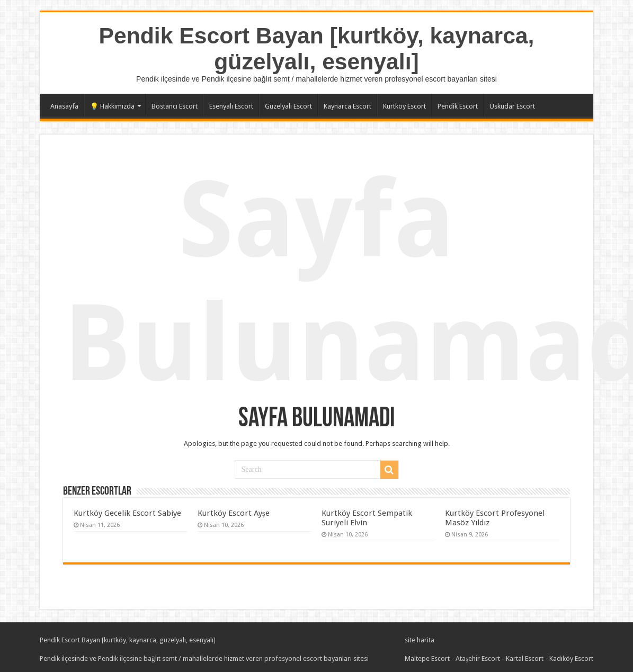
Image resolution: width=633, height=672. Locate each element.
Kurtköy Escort (404, 106)
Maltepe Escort (427, 658)
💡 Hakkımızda (112, 106)
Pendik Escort (458, 106)
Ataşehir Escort (478, 658)
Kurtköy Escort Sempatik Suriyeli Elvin (367, 518)
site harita (420, 640)
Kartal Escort (525, 658)
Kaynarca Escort (347, 106)
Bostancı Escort (175, 106)
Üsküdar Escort (512, 106)
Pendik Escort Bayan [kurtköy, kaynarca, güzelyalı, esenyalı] (317, 48)
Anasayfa (64, 106)
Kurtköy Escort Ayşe (234, 513)
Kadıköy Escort (571, 658)
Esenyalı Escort (231, 106)
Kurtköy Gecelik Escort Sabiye (127, 513)
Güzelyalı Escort (288, 106)
